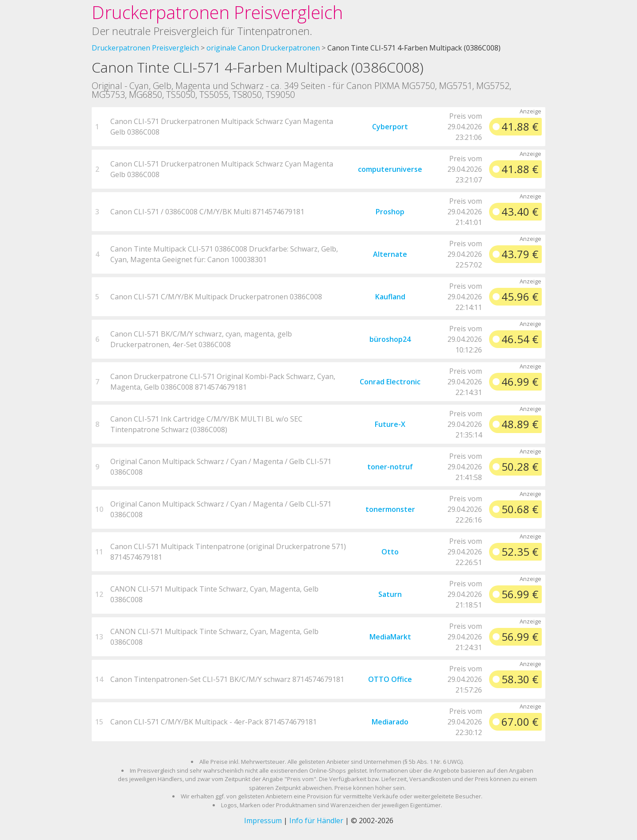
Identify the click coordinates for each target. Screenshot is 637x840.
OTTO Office (390, 679)
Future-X (390, 424)
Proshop (390, 212)
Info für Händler (316, 821)
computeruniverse (390, 169)
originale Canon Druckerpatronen (263, 48)
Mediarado (390, 722)
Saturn (390, 594)
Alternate (390, 254)
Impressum (263, 821)
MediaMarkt (390, 637)
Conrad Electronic (390, 382)
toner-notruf (390, 467)
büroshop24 (390, 339)
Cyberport (390, 127)
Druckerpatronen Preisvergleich (217, 12)
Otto (390, 552)
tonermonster (390, 509)
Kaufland (390, 297)
